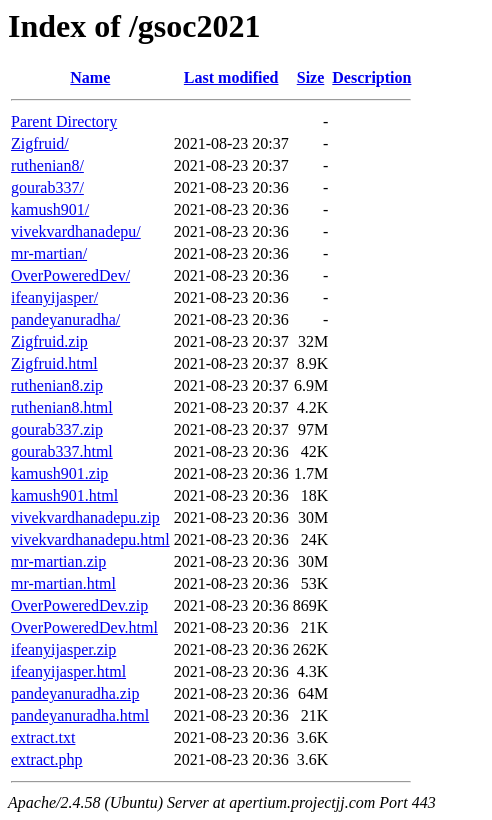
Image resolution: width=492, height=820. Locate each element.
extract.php (47, 759)
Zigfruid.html (54, 363)
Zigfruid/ (40, 143)
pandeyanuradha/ (65, 319)
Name (90, 77)
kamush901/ (50, 209)
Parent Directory (64, 121)
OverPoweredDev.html (84, 627)
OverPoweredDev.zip (79, 605)
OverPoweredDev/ (70, 275)
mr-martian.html (63, 583)
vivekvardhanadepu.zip (85, 517)
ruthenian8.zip (57, 385)
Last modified (231, 77)
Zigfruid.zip (49, 341)
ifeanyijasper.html (68, 671)
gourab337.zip (57, 429)
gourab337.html (62, 451)
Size (311, 77)
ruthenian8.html (62, 407)
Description (371, 77)
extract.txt (43, 737)
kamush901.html (64, 495)
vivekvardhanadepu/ (76, 231)
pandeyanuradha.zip (75, 693)
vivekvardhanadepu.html (90, 539)
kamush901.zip (59, 473)
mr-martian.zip (58, 561)
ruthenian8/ (47, 165)
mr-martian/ (49, 253)
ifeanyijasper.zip (63, 649)
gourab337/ (47, 187)
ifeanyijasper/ (54, 297)
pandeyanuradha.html (80, 715)
